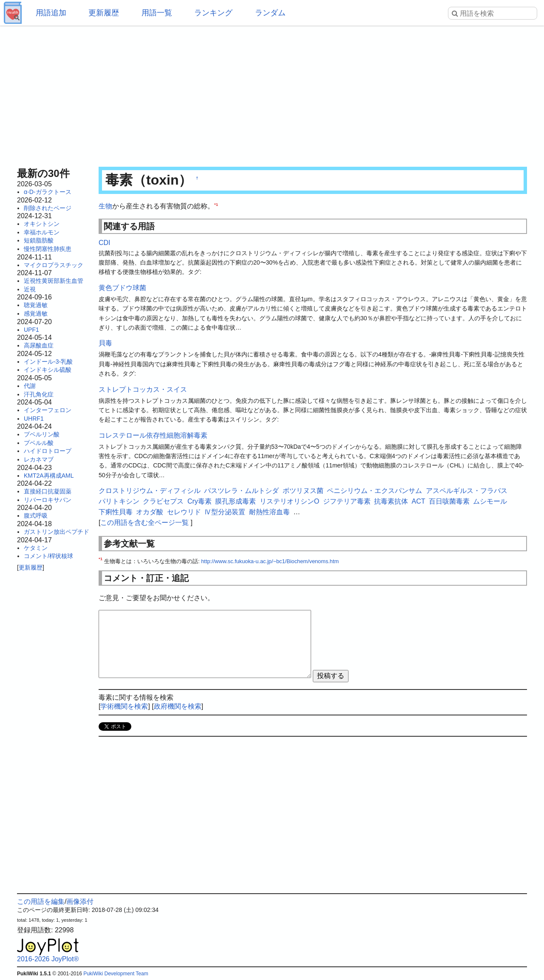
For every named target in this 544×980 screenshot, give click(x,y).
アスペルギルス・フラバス (467, 491)
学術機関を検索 (124, 706)
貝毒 (105, 343)
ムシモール (490, 501)
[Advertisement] (272, 94)
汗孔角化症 (39, 394)
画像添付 (80, 902)
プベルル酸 (39, 443)
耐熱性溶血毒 (269, 512)
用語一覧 (157, 13)
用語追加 (51, 13)
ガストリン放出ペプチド (57, 532)
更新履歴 (104, 13)
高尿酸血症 (39, 345)
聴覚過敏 (36, 305)
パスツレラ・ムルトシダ (241, 491)
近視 (30, 289)
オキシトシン (42, 224)
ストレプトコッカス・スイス (143, 389)
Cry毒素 (200, 501)
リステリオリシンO (289, 501)
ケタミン (36, 548)
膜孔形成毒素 (235, 501)
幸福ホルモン (42, 232)
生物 (105, 206)
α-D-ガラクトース (48, 192)
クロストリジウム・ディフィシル (150, 491)
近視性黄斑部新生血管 (54, 281)
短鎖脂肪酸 (39, 240)
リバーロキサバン (48, 500)
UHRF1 (34, 419)
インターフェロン (48, 410)
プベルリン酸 (42, 434)
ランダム (270, 13)
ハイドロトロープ (48, 451)
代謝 (30, 386)
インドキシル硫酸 (48, 370)
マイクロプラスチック (54, 265)
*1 (216, 204)
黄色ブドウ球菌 (122, 288)
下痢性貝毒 (116, 512)
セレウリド (184, 512)
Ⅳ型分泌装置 (225, 512)
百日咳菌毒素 (449, 501)
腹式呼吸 (36, 516)
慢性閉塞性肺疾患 (48, 249)
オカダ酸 (150, 512)
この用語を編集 (41, 902)
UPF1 (31, 330)
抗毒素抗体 (391, 501)
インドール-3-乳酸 (48, 362)
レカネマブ (39, 459)
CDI (105, 243)
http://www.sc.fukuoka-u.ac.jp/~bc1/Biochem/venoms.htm (270, 561)
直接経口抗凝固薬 (48, 491)
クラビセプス (163, 501)
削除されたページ (48, 208)
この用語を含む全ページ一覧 (144, 523)
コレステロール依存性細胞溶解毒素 (153, 435)
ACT (419, 501)
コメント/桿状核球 (48, 556)
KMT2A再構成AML (49, 476)
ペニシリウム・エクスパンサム (374, 491)
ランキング (213, 13)
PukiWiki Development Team (116, 974)
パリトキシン (119, 501)
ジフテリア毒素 (347, 501)
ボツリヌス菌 (303, 491)
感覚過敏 (36, 313)
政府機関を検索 (178, 706)
